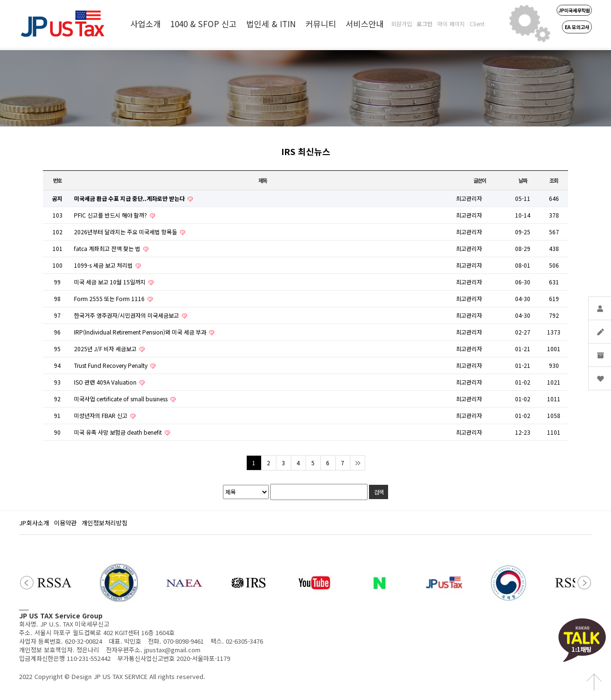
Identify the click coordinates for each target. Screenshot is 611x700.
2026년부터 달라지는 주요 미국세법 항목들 (126, 232)
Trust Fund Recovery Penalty (111, 365)
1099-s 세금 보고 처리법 (104, 265)
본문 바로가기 (0, 0)
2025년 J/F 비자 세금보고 (106, 349)
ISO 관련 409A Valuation (106, 382)
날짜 (523, 180)
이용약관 (65, 523)
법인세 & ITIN (271, 24)
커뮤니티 (321, 24)
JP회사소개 (34, 523)
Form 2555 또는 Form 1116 (110, 298)
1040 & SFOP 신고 (204, 24)
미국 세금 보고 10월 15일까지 (111, 282)
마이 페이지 (451, 24)
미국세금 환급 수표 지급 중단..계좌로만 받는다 (130, 198)
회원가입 (401, 24)
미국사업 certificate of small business (121, 399)
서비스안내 (365, 24)
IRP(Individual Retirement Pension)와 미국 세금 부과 (141, 332)
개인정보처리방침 (105, 523)
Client (477, 24)
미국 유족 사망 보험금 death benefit (119, 432)
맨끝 (357, 463)
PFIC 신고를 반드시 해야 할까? (111, 215)
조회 (554, 180)
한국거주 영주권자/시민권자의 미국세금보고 (127, 315)
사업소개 (146, 24)
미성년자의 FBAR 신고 (101, 415)
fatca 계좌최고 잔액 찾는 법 (108, 248)
